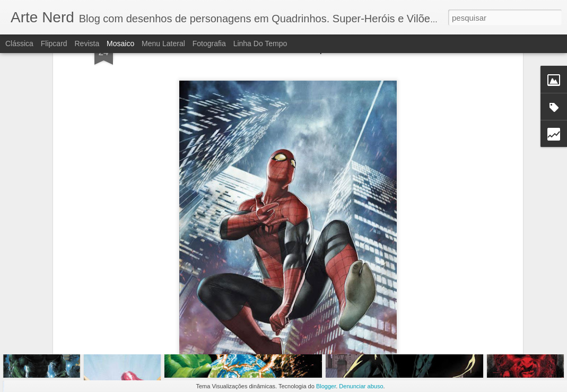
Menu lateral (163, 43)
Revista (87, 43)
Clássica (19, 43)
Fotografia (209, 43)
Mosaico (120, 43)
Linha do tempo (260, 43)
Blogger (326, 386)
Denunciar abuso (361, 386)
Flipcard (54, 43)
